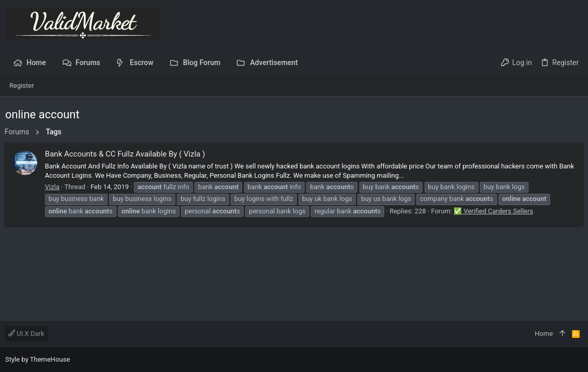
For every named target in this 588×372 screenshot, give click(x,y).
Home (544, 334)
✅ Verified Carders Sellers (494, 211)
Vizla (53, 187)
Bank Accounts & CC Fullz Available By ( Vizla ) (126, 154)
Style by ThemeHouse (37, 359)
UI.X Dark (26, 334)
